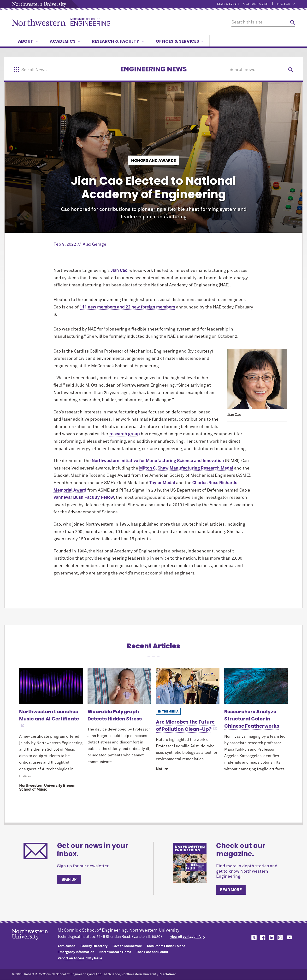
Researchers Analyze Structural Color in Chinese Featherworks (252, 719)
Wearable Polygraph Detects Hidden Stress (115, 715)
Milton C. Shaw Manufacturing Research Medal (186, 468)
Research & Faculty (118, 41)
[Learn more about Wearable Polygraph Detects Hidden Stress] (119, 686)
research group (125, 434)
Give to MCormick (127, 946)
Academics (65, 41)
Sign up (69, 880)
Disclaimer (168, 974)
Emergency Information (76, 952)
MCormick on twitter (253, 937)
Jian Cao (119, 271)
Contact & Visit (256, 4)
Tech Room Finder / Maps (166, 946)
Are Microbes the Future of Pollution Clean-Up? (185, 725)
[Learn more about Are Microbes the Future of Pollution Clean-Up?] (188, 686)
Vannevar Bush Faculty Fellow (84, 498)
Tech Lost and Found (152, 952)
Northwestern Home (115, 952)
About (28, 41)
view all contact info (186, 937)
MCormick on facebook (262, 937)
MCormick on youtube (289, 937)
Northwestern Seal (35, 942)
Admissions (66, 946)
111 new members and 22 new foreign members (127, 307)
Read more (231, 890)
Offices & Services (180, 41)
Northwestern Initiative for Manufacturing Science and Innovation (158, 461)
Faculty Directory (94, 946)
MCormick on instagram (280, 937)
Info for (286, 4)
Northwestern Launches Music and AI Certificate (49, 715)
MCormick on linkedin (271, 937)
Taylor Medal (162, 483)
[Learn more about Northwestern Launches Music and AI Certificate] (51, 686)
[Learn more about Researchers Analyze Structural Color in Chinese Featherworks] (256, 686)
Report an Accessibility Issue (80, 958)
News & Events (228, 4)
